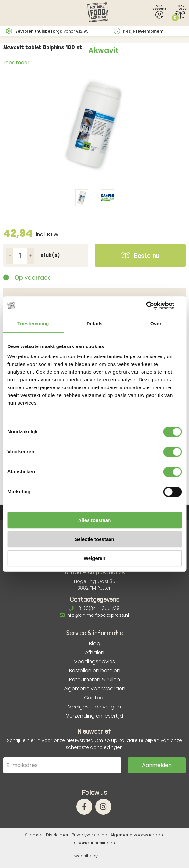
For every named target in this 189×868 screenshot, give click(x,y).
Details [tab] (95, 323)
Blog (95, 644)
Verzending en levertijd (94, 716)
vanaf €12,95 (47, 31)
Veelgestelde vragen (94, 707)
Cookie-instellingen (94, 843)
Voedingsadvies (94, 662)
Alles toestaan (95, 520)
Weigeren (94, 558)
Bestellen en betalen (95, 671)
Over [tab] (156, 323)
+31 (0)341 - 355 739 (94, 608)
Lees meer (16, 62)
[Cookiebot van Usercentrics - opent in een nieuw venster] (153, 305)
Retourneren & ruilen (94, 680)
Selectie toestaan (94, 539)
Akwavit (103, 51)
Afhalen (95, 653)
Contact (95, 698)
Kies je (139, 31)
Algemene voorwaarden (95, 689)
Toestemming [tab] (33, 323)
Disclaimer (57, 835)
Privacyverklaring (89, 835)
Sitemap (34, 835)
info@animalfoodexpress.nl (94, 615)
